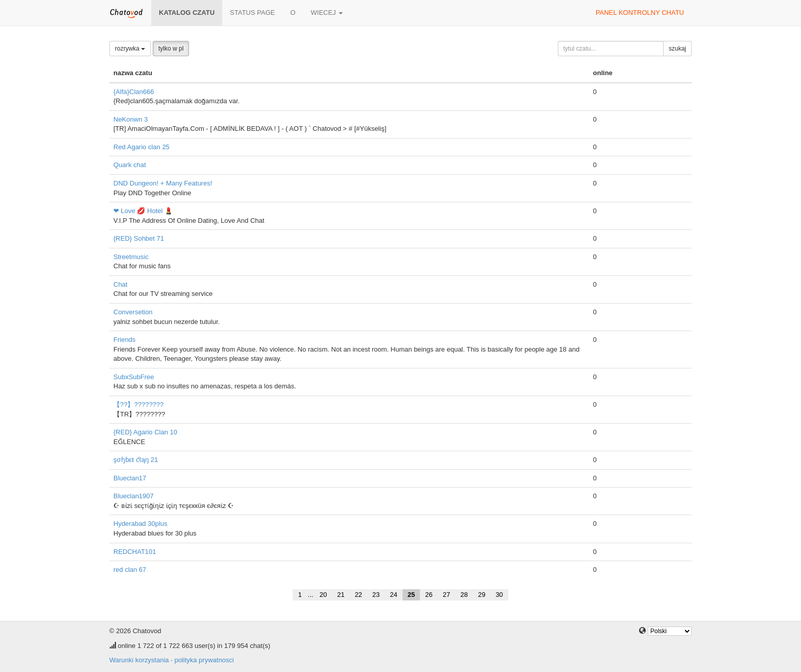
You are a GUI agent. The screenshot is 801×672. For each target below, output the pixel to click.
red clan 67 (130, 570)
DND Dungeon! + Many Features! (163, 183)
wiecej (327, 13)
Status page (252, 13)
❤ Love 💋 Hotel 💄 (143, 211)
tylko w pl (171, 49)
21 (341, 595)
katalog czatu (187, 13)
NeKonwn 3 (131, 119)
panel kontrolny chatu (640, 13)
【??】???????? (138, 404)
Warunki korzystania (139, 660)
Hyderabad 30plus (140, 524)
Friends (124, 340)
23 (376, 595)
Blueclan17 (130, 478)
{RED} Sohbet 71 (139, 238)
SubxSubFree (134, 377)
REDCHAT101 (135, 552)
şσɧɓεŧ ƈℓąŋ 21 (136, 460)
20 (323, 595)
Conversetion (133, 312)
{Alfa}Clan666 (134, 92)
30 (499, 595)
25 (411, 595)
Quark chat (130, 165)
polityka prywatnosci (204, 660)
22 (358, 595)
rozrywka (130, 49)
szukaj (677, 49)
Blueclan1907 (134, 496)
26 (429, 595)
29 (482, 595)
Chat (120, 284)
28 (464, 595)
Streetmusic (131, 257)
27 (446, 595)
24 (393, 595)
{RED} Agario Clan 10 (145, 432)
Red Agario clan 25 (142, 147)
